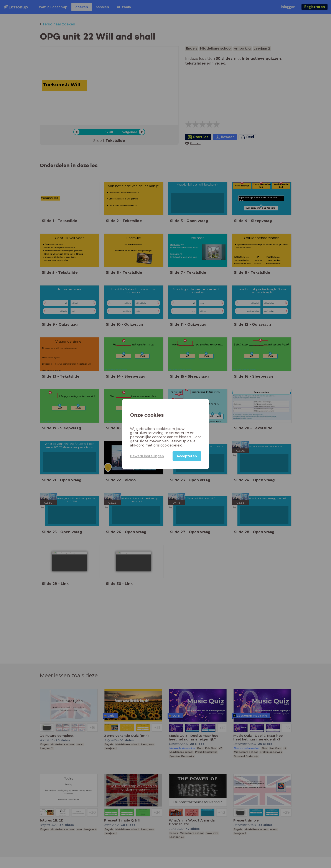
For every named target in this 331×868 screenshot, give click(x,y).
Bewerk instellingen (147, 456)
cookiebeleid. (172, 445)
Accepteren (187, 456)
